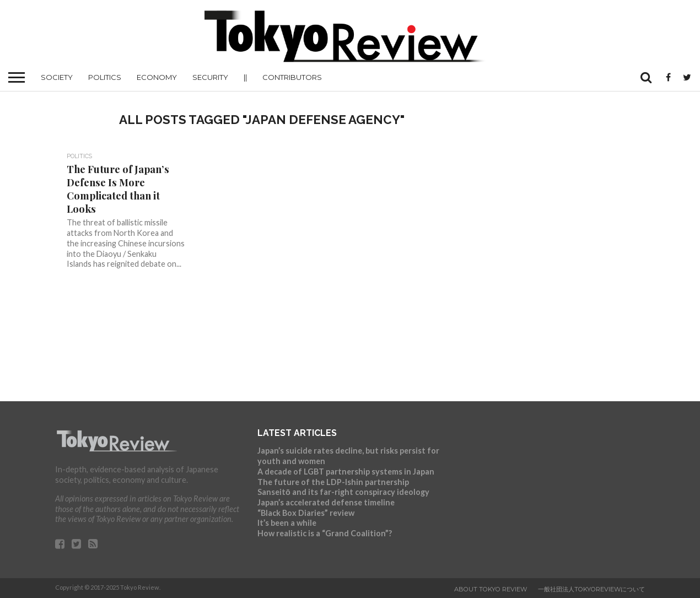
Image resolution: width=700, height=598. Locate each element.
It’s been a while (287, 523)
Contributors (292, 77)
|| (245, 77)
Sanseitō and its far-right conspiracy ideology (343, 492)
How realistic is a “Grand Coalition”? (325, 533)
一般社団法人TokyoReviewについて (591, 589)
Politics (105, 77)
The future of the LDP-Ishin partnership (333, 482)
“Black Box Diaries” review (306, 513)
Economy (157, 77)
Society (57, 77)
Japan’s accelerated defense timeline (326, 502)
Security (210, 77)
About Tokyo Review (491, 589)
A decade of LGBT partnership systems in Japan (346, 472)
